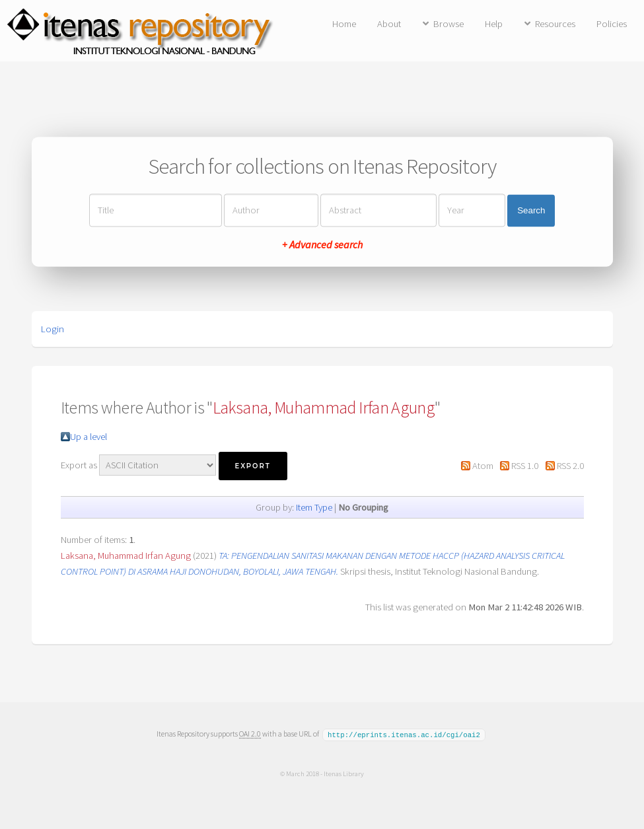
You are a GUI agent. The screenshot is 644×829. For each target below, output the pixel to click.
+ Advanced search (322, 245)
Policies (612, 24)
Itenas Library (344, 773)
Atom (483, 466)
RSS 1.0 (525, 466)
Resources (555, 24)
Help (494, 24)
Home (344, 24)
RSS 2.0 (570, 466)
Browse (448, 24)
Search (531, 210)
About (389, 24)
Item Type (314, 507)
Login (53, 329)
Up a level (89, 437)
